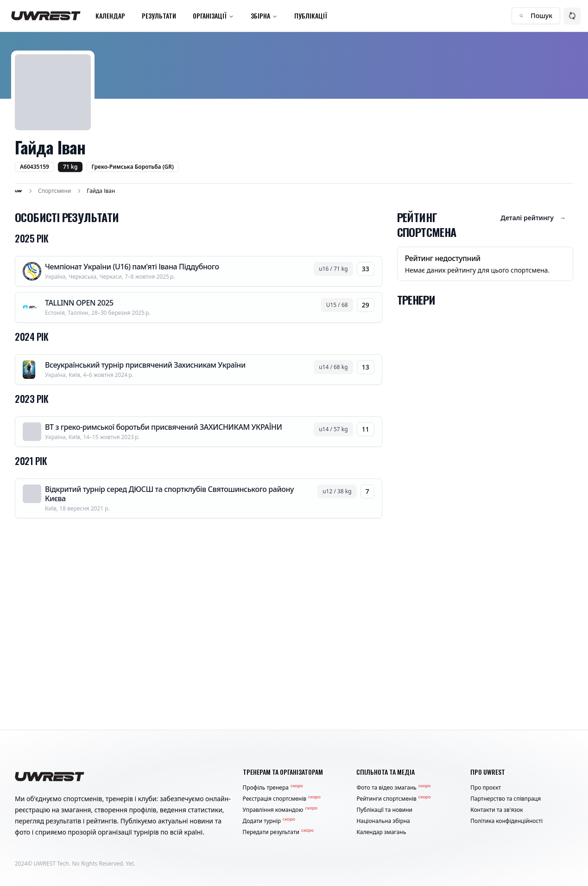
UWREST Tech (51, 864)
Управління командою (280, 810)
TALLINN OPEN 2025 (79, 303)
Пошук (536, 16)
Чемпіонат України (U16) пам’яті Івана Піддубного (132, 267)
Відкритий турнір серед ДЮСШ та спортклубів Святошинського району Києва (169, 494)
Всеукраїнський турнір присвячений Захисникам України (145, 365)
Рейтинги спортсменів (393, 799)
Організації (213, 16)
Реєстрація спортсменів (282, 799)
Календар (110, 16)
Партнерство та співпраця (506, 799)
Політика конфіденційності (506, 821)
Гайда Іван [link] (101, 191)
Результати (159, 16)
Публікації (311, 16)
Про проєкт (486, 788)
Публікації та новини (384, 810)
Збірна (264, 16)
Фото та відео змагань (393, 788)
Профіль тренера (273, 788)
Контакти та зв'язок (497, 810)
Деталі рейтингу (533, 218)
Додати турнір (269, 821)
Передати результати (278, 832)
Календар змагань (381, 832)
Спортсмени (54, 191)
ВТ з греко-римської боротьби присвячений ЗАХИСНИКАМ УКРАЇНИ (164, 427)
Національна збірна (383, 821)
